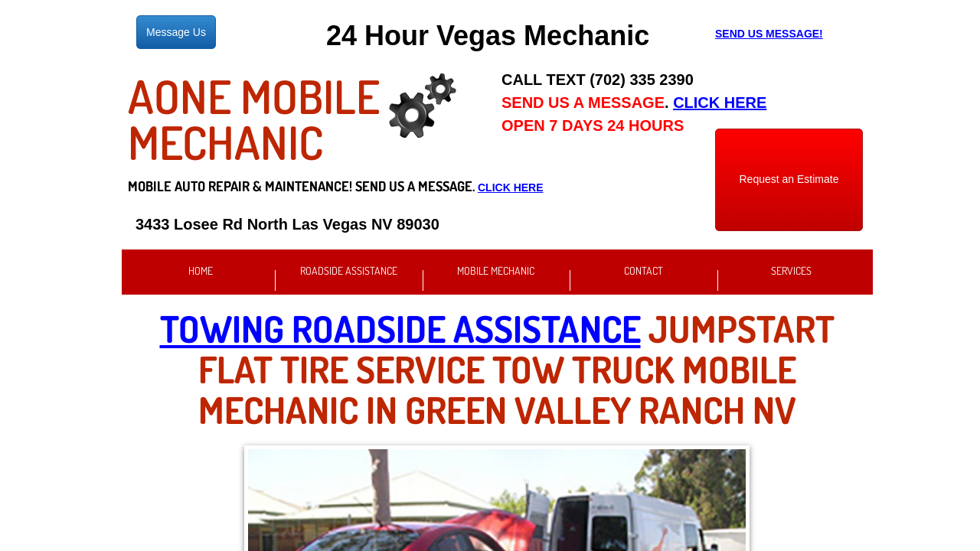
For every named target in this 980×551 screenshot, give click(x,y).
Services (791, 271)
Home (201, 271)
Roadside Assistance (349, 271)
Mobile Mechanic (496, 271)
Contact (644, 271)
